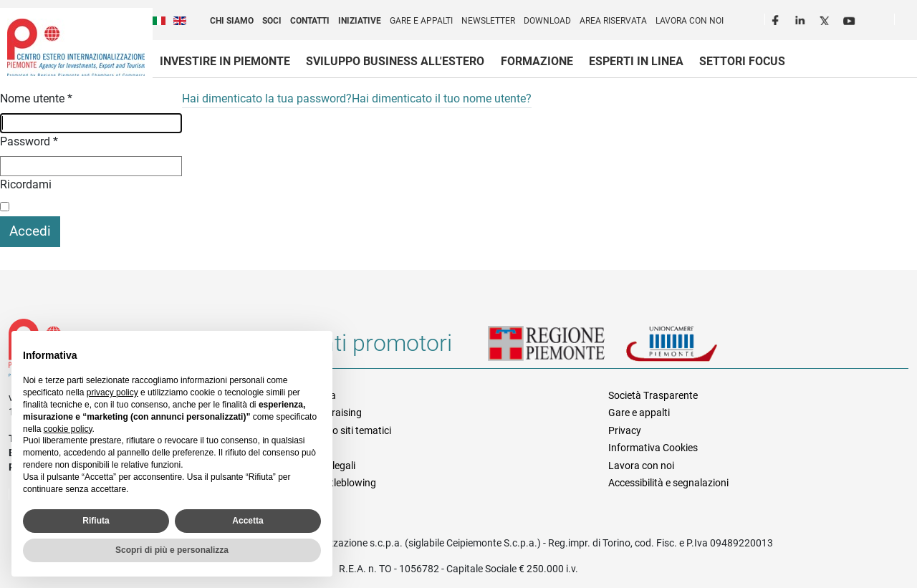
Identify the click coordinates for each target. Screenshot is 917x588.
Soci (272, 21)
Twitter (826, 19)
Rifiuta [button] (96, 521)
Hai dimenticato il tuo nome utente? (442, 98)
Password (29, 141)
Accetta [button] (248, 521)
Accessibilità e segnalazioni (668, 483)
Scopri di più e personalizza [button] (172, 550)
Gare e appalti (421, 21)
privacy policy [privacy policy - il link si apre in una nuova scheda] (112, 392)
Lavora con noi (690, 21)
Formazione (537, 61)
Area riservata (613, 21)
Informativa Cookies (653, 448)
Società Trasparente (653, 395)
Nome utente (36, 98)
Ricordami (26, 184)
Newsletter (488, 21)
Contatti (310, 21)
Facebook (777, 19)
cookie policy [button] (68, 429)
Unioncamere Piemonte (691, 349)
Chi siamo (232, 21)
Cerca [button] (911, 22)
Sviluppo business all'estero (395, 61)
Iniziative (360, 21)
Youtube (850, 19)
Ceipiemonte (76, 47)
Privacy (625, 430)
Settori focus (742, 61)
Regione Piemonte (557, 349)
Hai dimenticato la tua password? (267, 98)
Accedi (30, 231)
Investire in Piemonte (225, 61)
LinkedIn (802, 19)
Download (547, 21)
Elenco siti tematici (350, 430)
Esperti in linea (636, 61)
